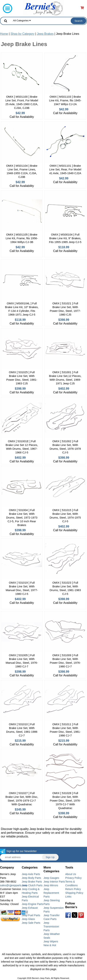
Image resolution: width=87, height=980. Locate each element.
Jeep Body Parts (31, 878)
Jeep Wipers (51, 941)
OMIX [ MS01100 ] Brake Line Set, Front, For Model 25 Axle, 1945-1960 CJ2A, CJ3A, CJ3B (22, 102)
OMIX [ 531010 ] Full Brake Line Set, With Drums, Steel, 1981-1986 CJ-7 (22, 730)
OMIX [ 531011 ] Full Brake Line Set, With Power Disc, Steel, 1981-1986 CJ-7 (65, 730)
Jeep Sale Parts (31, 923)
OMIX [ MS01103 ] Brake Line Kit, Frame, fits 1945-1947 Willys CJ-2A (65, 100)
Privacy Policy (73, 878)
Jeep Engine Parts (32, 904)
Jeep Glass (28, 919)
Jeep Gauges (51, 878)
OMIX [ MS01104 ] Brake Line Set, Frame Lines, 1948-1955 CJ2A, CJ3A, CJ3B (22, 171)
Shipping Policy (74, 893)
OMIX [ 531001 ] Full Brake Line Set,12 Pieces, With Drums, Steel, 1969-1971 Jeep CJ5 (65, 378)
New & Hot (50, 945)
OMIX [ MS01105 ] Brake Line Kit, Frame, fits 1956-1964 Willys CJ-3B (22, 238)
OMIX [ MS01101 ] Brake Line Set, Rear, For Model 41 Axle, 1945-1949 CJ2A (65, 169)
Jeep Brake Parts (32, 882)
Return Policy (73, 889)
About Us (71, 874)
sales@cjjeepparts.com (14, 885)
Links (68, 897)
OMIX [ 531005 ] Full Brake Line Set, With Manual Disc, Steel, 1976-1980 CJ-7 (22, 661)
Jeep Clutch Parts (32, 885)
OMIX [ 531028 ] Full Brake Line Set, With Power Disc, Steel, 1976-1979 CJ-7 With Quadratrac (65, 801)
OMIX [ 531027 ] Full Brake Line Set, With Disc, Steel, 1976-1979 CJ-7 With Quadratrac (22, 799)
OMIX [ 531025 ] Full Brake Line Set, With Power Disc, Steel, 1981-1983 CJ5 (22, 378)
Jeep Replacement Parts (51, 893)
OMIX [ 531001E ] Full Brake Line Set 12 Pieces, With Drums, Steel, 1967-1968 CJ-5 (22, 447)
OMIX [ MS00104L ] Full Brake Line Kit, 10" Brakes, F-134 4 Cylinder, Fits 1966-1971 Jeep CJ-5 (22, 309)
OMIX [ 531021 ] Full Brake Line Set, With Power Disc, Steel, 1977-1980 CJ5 (65, 309)
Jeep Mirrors (51, 885)
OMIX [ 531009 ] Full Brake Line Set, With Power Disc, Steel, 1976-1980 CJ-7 (65, 661)
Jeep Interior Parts (54, 882)
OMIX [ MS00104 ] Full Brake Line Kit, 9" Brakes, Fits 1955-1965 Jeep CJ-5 (65, 238)
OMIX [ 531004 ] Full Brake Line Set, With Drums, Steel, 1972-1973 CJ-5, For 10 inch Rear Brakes (22, 517)
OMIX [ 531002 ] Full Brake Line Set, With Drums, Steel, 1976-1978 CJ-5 (65, 447)
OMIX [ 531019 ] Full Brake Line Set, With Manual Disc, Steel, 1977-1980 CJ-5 (22, 588)
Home (4, 34)
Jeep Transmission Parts (51, 927)
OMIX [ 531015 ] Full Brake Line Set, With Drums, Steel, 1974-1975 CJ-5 (65, 516)
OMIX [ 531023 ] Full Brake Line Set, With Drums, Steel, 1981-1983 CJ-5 (65, 588)
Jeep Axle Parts (31, 874)
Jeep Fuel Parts (31, 915)
